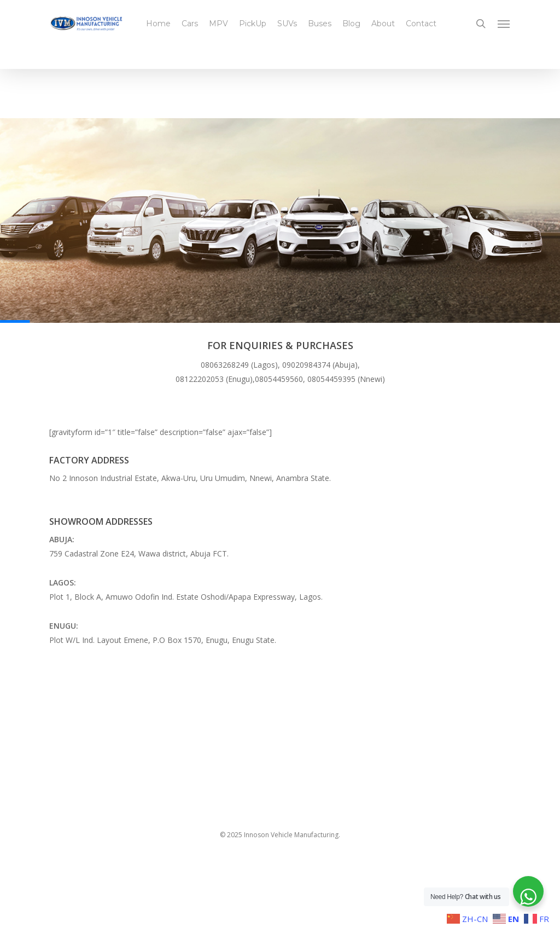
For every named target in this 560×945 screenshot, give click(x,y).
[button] (504, 24)
